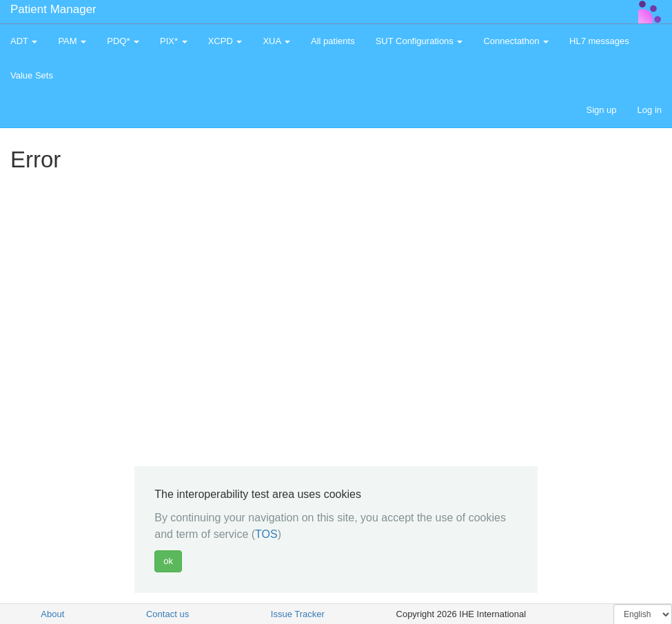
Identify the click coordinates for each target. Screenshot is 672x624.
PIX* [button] (174, 41)
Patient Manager (53, 9)
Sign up (601, 110)
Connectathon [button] (516, 41)
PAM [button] (72, 41)
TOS (266, 534)
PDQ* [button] (123, 41)
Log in (650, 110)
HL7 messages (599, 41)
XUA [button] (276, 41)
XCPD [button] (225, 41)
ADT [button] (24, 41)
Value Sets (32, 75)
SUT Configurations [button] (419, 41)
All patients (333, 41)
